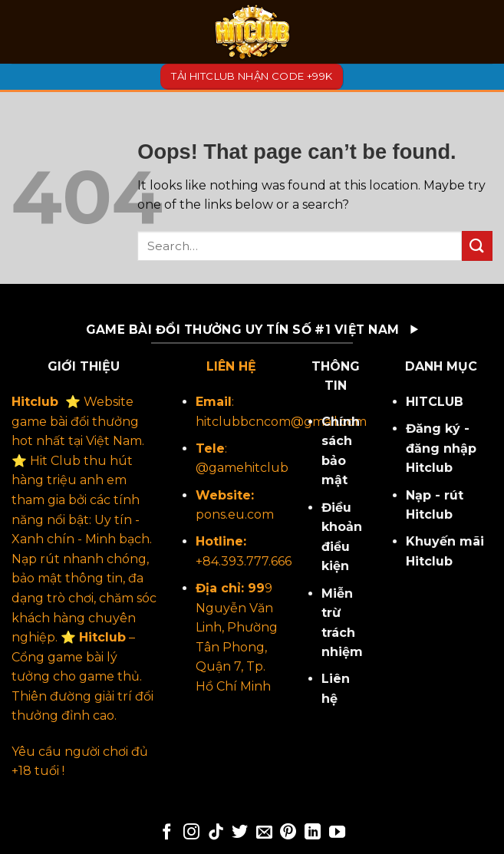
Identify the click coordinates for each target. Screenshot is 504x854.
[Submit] (477, 246)
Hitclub (35, 402)
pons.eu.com (235, 514)
